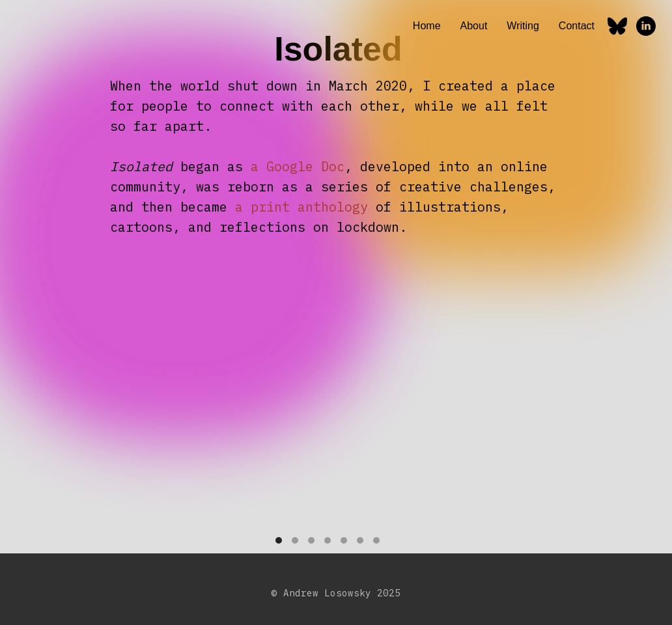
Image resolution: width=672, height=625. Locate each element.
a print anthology (301, 207)
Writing (523, 26)
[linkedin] (646, 26)
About (474, 26)
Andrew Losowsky (327, 593)
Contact (577, 26)
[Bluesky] (617, 26)
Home (427, 26)
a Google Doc (298, 166)
